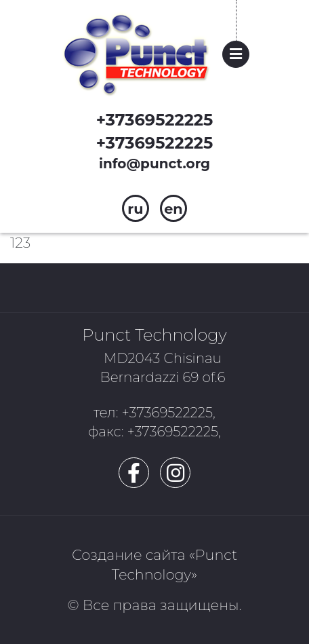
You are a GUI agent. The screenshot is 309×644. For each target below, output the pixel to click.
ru (135, 209)
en (173, 209)
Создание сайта (128, 555)
